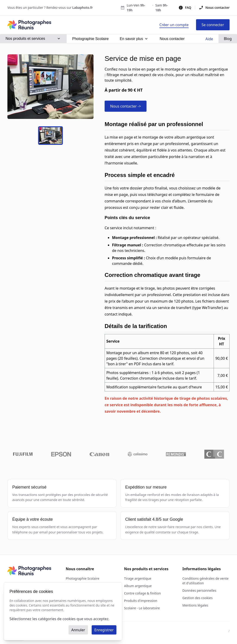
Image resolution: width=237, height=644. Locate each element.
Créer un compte (174, 25)
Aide (209, 39)
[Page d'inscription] (174, 25)
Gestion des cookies (197, 598)
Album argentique (138, 586)
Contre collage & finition (142, 593)
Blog (228, 39)
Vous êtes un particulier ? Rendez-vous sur (50, 8)
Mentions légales (195, 605)
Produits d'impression (141, 601)
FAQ (185, 8)
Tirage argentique (138, 578)
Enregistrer (104, 630)
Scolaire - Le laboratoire (142, 608)
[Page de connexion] (213, 25)
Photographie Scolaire (83, 578)
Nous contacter (214, 8)
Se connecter (213, 25)
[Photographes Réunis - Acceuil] (29, 25)
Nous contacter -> (126, 106)
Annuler (78, 630)
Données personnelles (199, 590)
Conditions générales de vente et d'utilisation (205, 581)
